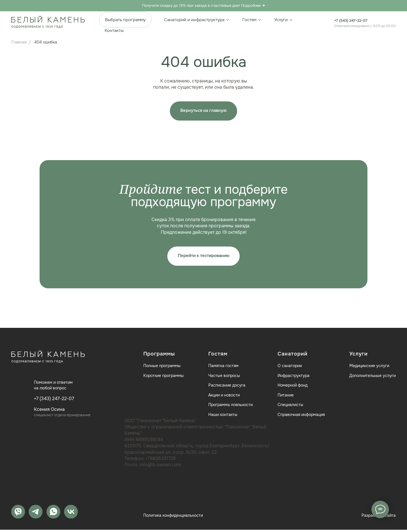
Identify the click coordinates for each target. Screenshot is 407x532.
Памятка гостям (223, 368)
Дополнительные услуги (373, 377)
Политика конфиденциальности (173, 518)
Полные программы (162, 368)
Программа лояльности (230, 407)
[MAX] (18, 514)
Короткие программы (164, 377)
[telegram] (36, 514)
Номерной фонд (293, 387)
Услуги (284, 20)
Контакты (114, 30)
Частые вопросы (224, 377)
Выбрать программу (125, 20)
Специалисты (290, 407)
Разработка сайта (379, 518)
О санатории (290, 368)
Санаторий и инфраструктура (197, 20)
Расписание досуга (227, 387)
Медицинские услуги (369, 368)
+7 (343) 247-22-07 (353, 20)
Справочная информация (301, 417)
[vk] (73, 514)
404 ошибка (46, 42)
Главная (19, 42)
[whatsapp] (55, 514)
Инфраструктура (294, 377)
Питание (286, 397)
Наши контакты (223, 417)
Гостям (252, 20)
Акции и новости (224, 397)
